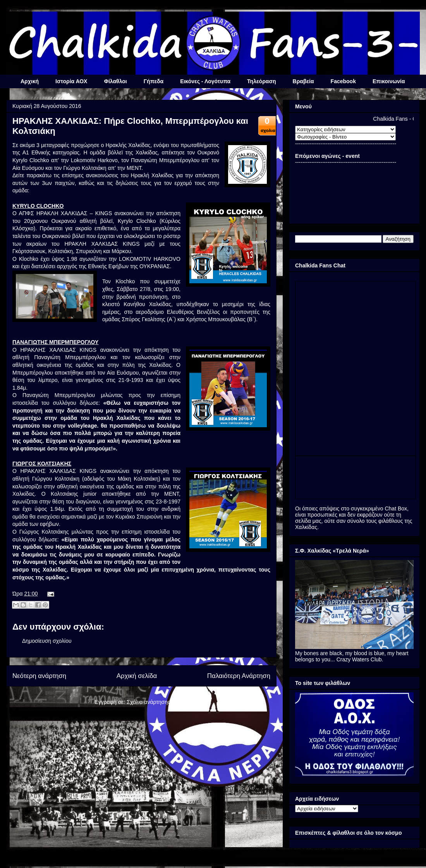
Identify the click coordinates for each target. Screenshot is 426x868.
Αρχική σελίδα (137, 676)
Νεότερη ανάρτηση (39, 676)
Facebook (343, 81)
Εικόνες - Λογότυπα (205, 81)
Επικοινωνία (389, 81)
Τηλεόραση (261, 81)
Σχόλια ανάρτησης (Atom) (157, 702)
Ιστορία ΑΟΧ (71, 81)
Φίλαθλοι (115, 81)
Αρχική (30, 81)
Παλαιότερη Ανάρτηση (239, 676)
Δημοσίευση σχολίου (47, 641)
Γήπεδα (154, 81)
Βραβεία (303, 81)
